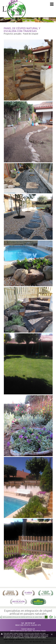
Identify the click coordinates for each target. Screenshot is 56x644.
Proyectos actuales (13, 34)
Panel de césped (31, 34)
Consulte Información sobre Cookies (35, 638)
